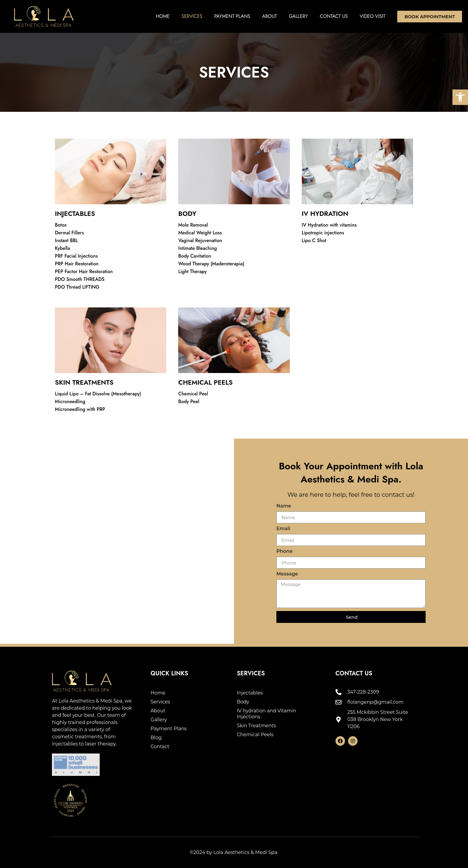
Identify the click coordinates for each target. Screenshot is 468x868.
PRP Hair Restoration (77, 264)
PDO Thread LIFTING (77, 287)
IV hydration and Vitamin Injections (266, 714)
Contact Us (334, 16)
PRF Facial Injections (76, 256)
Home (163, 16)
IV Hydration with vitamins (329, 225)
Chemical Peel (193, 394)
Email (283, 529)
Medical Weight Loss (200, 233)
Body (243, 702)
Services (192, 16)
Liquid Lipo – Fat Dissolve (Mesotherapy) (98, 394)
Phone (284, 551)
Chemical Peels (255, 735)
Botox (61, 225)
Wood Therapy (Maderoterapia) (211, 264)
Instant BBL (66, 240)
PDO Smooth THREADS (80, 279)
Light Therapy (192, 271)
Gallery (298, 16)
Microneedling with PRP (80, 409)
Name (284, 506)
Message (287, 574)
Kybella (63, 248)
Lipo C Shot (314, 240)
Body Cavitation (195, 256)
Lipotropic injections (323, 233)
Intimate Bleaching (197, 248)
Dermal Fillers (69, 233)
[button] (460, 97)
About (270, 16)
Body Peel (189, 401)
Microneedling (70, 401)
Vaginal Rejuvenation (200, 240)
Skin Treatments (256, 726)
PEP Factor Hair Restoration (84, 271)
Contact (160, 746)
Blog (156, 738)
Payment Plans (232, 16)
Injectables (250, 693)
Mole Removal (193, 225)
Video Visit (372, 16)
